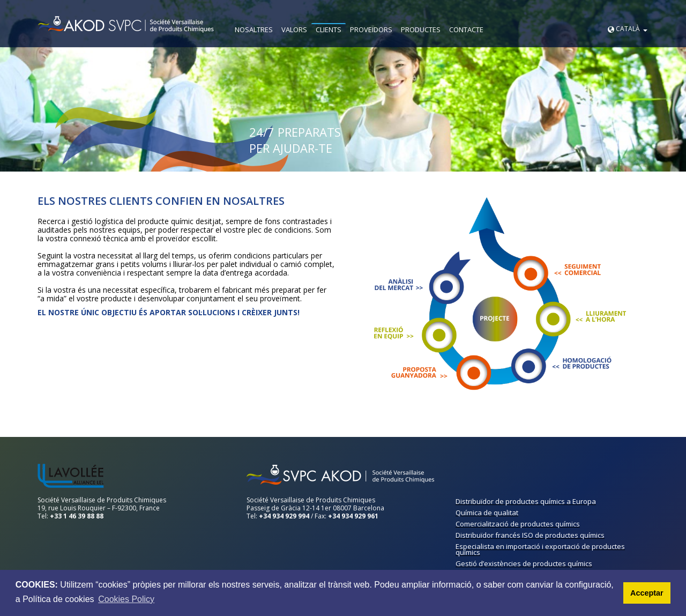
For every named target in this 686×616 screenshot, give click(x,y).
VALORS (294, 29)
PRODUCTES (421, 29)
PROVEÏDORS (371, 29)
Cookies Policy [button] (126, 599)
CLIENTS (329, 29)
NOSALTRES (254, 29)
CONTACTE (466, 29)
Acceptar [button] (647, 593)
